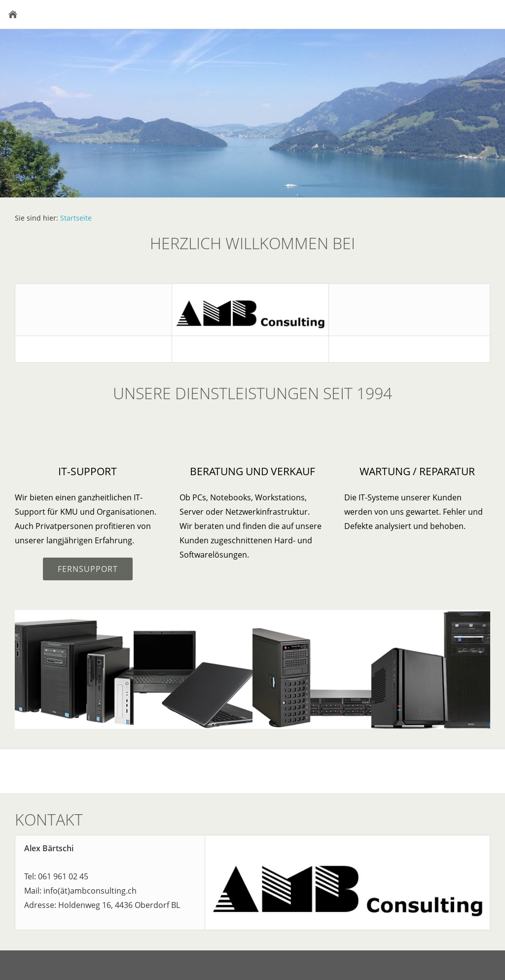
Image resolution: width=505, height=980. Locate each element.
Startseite (76, 218)
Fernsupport (88, 569)
